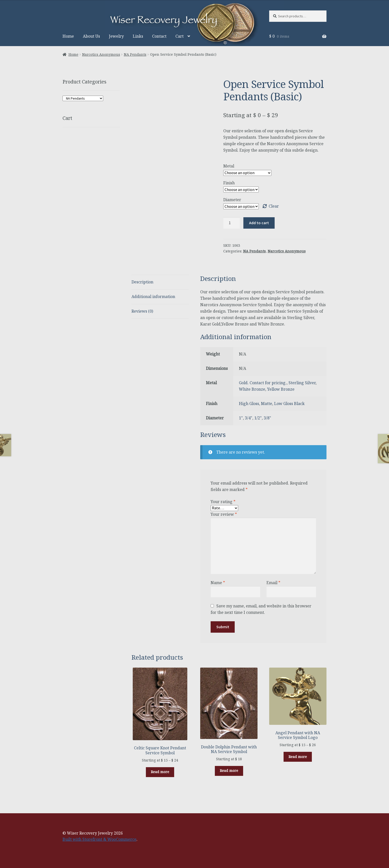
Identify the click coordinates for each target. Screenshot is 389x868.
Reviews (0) (142, 311)
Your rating (223, 502)
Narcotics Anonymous (101, 54)
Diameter (232, 200)
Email (273, 583)
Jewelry (116, 36)
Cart (179, 36)
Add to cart (259, 223)
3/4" (249, 418)
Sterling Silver (302, 383)
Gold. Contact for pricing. (263, 383)
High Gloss (249, 404)
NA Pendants (135, 54)
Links (138, 36)
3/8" (267, 418)
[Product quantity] (232, 223)
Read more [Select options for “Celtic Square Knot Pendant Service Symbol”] (160, 772)
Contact (159, 36)
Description (142, 282)
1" (241, 418)
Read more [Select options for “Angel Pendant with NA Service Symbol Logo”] (298, 757)
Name (218, 583)
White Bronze (252, 389)
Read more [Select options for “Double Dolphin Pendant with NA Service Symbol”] (229, 771)
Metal (229, 166)
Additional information (153, 297)
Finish (229, 183)
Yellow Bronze (281, 389)
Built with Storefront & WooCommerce (99, 839)
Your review (224, 514)
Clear (274, 206)
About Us (91, 36)
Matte (267, 404)
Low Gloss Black (289, 404)
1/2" (258, 418)
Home (68, 36)
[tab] (160, 282)
